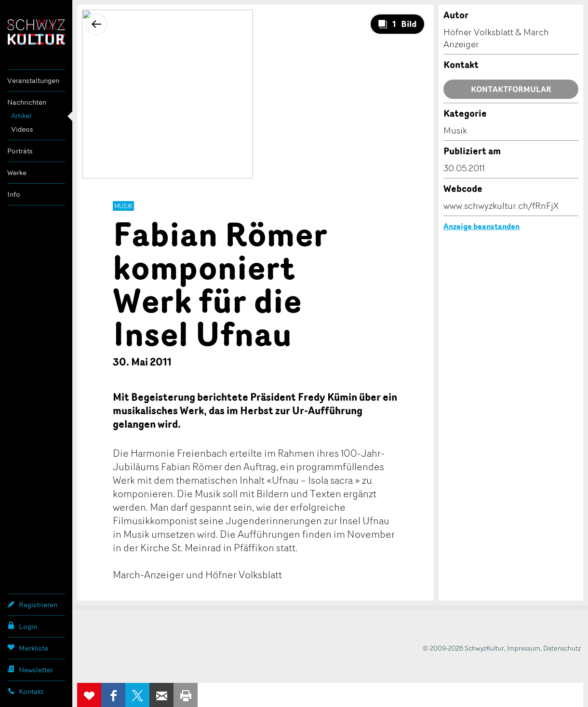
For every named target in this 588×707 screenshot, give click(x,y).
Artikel (21, 116)
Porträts (20, 151)
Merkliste (28, 648)
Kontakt (25, 691)
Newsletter (30, 669)
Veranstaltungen (33, 80)
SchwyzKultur (36, 32)
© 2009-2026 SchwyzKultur (463, 648)
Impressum (524, 648)
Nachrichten (27, 102)
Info (14, 194)
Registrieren (32, 604)
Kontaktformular (511, 89)
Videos (22, 129)
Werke (17, 172)
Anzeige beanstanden (481, 226)
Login (22, 626)
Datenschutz (562, 648)
